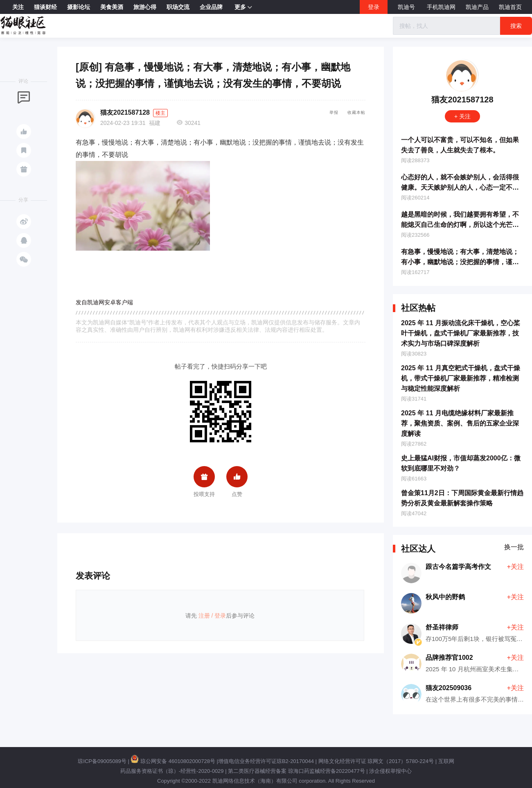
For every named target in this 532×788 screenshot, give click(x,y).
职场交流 (178, 7)
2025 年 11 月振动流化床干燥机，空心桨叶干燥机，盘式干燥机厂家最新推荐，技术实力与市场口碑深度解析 (461, 333)
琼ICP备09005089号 (102, 761)
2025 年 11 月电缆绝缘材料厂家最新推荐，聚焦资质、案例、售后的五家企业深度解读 (460, 423)
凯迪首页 (510, 7)
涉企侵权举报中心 (390, 771)
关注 (18, 7)
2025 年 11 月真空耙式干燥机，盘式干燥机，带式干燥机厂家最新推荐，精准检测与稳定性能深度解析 (461, 378)
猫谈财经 (45, 7)
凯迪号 (407, 7)
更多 (243, 7)
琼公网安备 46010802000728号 (173, 761)
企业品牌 (211, 7)
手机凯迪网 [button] (441, 7)
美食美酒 (112, 7)
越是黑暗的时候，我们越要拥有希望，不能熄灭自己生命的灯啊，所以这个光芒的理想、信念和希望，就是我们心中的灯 (460, 225)
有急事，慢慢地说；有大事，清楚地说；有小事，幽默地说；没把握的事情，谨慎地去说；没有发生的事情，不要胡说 (460, 262)
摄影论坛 (79, 7)
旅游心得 (145, 7)
